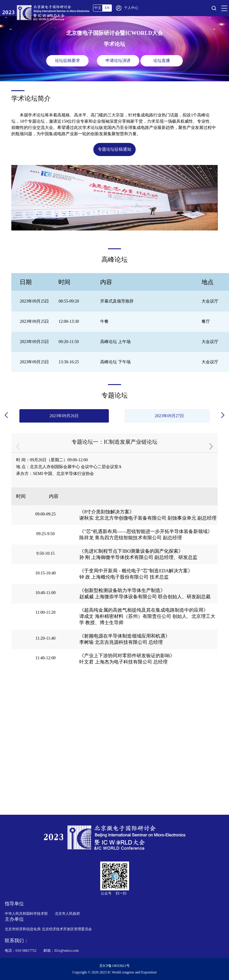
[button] (90, 225)
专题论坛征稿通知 (114, 149)
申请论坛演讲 (118, 61)
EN (107, 8)
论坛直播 (162, 61)
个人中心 (131, 8)
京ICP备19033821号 (115, 966)
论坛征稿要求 (67, 61)
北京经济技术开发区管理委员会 (67, 929)
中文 (98, 8)
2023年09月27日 (169, 416)
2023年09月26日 (64, 416)
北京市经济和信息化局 (23, 929)
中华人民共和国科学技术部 (26, 914)
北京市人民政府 (67, 914)
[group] (114, 198)
